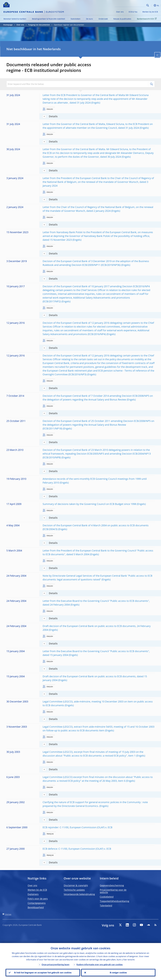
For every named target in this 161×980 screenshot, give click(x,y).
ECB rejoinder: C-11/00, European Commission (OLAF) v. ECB (77, 827)
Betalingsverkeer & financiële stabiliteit (49, 19)
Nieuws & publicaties (122, 19)
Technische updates (74, 890)
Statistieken (76, 19)
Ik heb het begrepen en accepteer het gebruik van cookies (43, 973)
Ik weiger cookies (118, 973)
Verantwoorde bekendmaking (79, 894)
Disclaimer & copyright (76, 885)
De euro (89, 19)
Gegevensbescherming (112, 885)
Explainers (33, 894)
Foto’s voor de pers (38, 899)
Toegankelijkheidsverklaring (114, 901)
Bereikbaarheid (36, 907)
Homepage (8, 25)
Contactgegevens (37, 903)
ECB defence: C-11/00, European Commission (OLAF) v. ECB (77, 849)
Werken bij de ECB (150, 12)
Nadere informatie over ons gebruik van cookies (100, 965)
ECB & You (133, 12)
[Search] (133, 5)
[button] (152, 5)
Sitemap (8, 914)
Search (148, 5)
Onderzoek (103, 19)
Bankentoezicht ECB (147, 19)
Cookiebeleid (107, 897)
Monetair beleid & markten (15, 19)
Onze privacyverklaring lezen (55, 965)
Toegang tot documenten (39, 25)
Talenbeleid (106, 906)
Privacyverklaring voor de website (113, 891)
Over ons (120, 12)
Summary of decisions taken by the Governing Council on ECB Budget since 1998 (89, 504)
